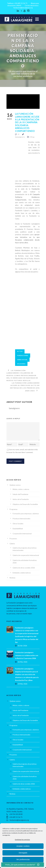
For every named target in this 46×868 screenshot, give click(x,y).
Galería (12, 544)
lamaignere (20, 137)
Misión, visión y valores (21, 489)
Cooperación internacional (22, 534)
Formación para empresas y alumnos (26, 514)
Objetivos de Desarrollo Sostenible (25, 504)
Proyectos (13, 539)
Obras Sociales (18, 524)
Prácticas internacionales (21, 519)
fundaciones (23, 355)
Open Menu (37, 19)
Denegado (23, 853)
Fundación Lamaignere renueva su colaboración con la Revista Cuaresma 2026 (27, 655)
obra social (22, 360)
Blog (32, 137)
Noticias (12, 578)
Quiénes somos (15, 485)
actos (20, 351)
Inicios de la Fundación (21, 499)
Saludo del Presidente (20, 494)
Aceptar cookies (23, 846)
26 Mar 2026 (23, 662)
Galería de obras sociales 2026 (24, 568)
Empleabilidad (18, 529)
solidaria (21, 364)
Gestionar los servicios (22, 840)
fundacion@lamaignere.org (23, 8)
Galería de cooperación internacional (26, 555)
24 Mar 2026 (23, 684)
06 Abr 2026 (22, 646)
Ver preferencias (23, 859)
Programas (13, 509)
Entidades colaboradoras (22, 573)
